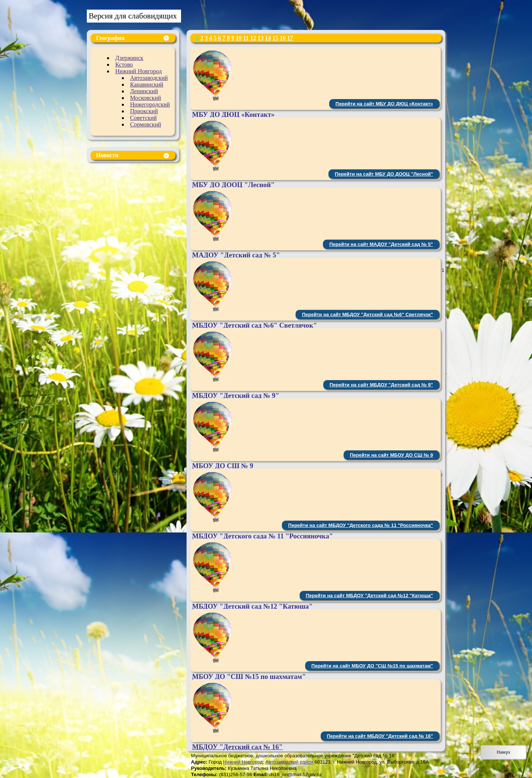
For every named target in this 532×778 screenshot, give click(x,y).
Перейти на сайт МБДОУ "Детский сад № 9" (381, 385)
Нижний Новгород (139, 71)
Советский (143, 118)
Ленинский (144, 91)
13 (260, 38)
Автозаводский (149, 78)
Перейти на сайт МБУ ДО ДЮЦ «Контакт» (384, 104)
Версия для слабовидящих (133, 16)
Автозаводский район (289, 762)
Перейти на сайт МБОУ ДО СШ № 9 (391, 455)
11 (246, 38)
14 (268, 38)
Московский (146, 98)
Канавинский (147, 84)
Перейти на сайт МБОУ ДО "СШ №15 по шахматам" (372, 666)
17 (290, 38)
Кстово (124, 65)
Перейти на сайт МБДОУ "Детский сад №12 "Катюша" (369, 596)
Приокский (144, 111)
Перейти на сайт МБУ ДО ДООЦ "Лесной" (384, 174)
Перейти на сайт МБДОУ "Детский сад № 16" (380, 736)
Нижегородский (150, 104)
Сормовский (146, 124)
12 (253, 38)
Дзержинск (129, 58)
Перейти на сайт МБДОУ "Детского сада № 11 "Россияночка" (361, 525)
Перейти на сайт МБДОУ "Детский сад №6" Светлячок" (367, 314)
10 (239, 38)
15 (275, 38)
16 (283, 38)
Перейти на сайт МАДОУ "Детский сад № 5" (381, 244)
